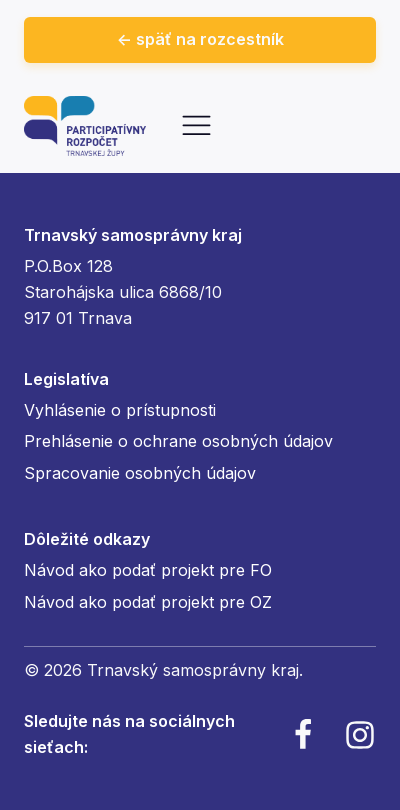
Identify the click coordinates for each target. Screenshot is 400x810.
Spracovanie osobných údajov (140, 473)
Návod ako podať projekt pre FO (148, 570)
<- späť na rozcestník (200, 39)
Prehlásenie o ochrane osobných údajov (178, 441)
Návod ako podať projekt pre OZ (148, 602)
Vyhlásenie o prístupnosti (120, 410)
